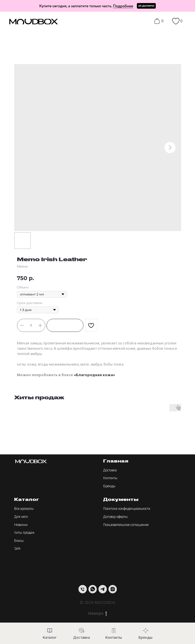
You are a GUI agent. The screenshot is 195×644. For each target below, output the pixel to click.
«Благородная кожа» (94, 375)
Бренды (109, 486)
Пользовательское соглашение (126, 525)
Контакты (110, 478)
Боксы (19, 541)
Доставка (110, 470)
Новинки (21, 525)
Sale (17, 548)
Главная (116, 461)
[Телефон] (83, 589)
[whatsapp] (93, 589)
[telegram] (103, 589)
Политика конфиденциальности (127, 509)
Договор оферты (115, 517)
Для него (21, 517)
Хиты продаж (24, 532)
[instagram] (113, 589)
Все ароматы (24, 509)
